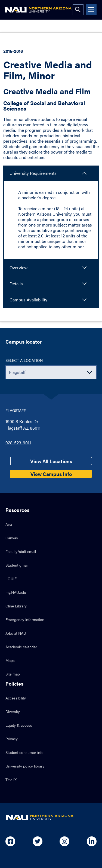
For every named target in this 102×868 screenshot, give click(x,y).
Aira (9, 524)
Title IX (11, 780)
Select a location (24, 360)
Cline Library (16, 606)
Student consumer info (24, 752)
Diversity (13, 711)
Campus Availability (28, 300)
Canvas (12, 538)
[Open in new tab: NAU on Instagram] (64, 841)
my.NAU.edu (16, 592)
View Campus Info (51, 474)
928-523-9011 (18, 443)
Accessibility (16, 698)
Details (16, 284)
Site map (13, 674)
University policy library (25, 766)
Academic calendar (21, 647)
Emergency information (25, 619)
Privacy (12, 739)
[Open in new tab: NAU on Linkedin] (92, 841)
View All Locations (51, 461)
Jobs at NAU (16, 633)
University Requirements (33, 173)
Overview (18, 268)
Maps (10, 660)
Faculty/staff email (21, 551)
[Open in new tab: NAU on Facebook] (10, 841)
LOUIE (11, 579)
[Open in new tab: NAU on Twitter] (38, 841)
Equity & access (19, 725)
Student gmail (17, 565)
